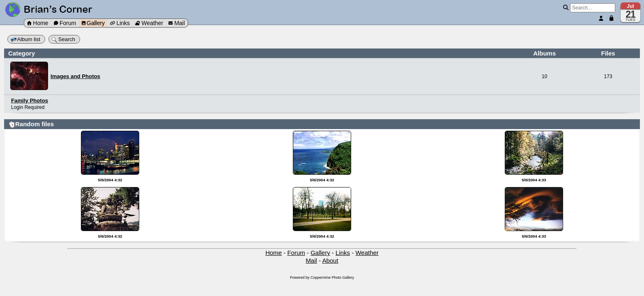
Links (120, 23)
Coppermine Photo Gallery (332, 277)
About (330, 260)
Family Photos (30, 101)
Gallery (93, 23)
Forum (65, 23)
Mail (177, 23)
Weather (149, 23)
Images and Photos (75, 76)
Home (38, 23)
